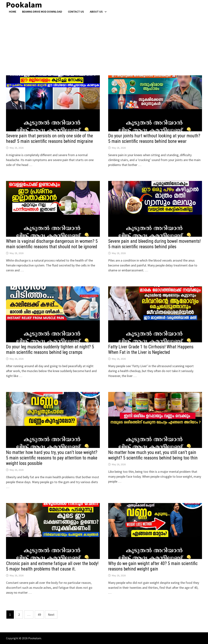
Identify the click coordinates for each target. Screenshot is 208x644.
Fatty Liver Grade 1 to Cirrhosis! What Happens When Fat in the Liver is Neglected (151, 350)
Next (51, 615)
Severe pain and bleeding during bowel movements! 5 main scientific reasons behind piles (154, 244)
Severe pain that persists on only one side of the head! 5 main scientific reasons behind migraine (49, 139)
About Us (96, 11)
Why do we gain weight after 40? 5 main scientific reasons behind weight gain (153, 566)
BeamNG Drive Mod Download (42, 11)
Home (13, 11)
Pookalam (35, 638)
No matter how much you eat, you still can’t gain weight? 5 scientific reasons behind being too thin (153, 455)
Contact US (76, 11)
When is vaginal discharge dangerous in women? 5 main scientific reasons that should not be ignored (52, 244)
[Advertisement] (104, 41)
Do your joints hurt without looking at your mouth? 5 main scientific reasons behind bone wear (154, 139)
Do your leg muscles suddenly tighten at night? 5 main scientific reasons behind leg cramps (50, 350)
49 (39, 615)
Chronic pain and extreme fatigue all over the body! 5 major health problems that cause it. (52, 566)
